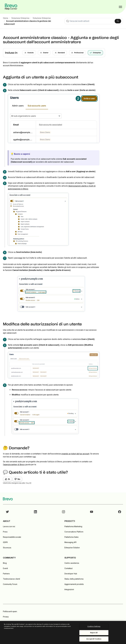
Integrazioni (69, 589)
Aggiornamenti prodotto (74, 584)
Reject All (94, 633)
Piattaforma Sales (71, 537)
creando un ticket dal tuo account (75, 454)
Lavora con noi (9, 526)
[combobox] (94, 21)
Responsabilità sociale (12, 537)
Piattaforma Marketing (73, 526)
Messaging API (70, 542)
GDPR (5, 542)
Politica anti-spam (10, 611)
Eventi (5, 568)
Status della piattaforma (74, 579)
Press (5, 532)
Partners (6, 574)
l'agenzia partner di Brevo (14, 465)
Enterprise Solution (72, 548)
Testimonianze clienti (11, 579)
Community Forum (10, 584)
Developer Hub (71, 574)
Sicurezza (7, 548)
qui (34, 457)
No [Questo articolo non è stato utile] (19, 479)
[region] (63, 632)
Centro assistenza (72, 563)
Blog (5, 563)
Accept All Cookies (94, 639)
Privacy (6, 617)
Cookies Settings (94, 626)
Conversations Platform (74, 532)
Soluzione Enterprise (20, 18)
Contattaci (69, 568)
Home (6, 18)
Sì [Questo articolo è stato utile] (9, 479)
